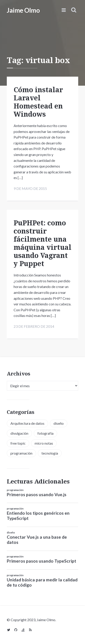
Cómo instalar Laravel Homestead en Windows (38, 102)
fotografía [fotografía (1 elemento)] (45, 433)
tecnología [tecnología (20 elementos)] (50, 453)
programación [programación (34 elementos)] (21, 453)
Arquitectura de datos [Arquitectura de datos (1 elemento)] (27, 423)
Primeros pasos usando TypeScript (41, 561)
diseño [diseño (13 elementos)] (59, 423)
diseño (11, 532)
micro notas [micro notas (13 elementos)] (44, 443)
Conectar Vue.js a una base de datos (37, 540)
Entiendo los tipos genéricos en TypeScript (38, 516)
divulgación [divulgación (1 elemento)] (19, 433)
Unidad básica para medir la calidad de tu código (42, 582)
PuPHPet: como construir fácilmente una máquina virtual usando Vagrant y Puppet (42, 243)
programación (15, 490)
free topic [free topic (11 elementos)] (18, 443)
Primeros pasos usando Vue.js (37, 494)
